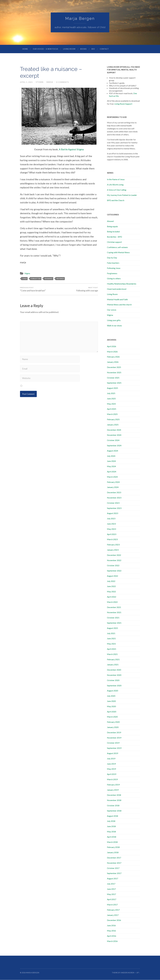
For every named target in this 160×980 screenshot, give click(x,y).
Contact (104, 49)
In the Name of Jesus (116, 179)
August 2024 (112, 451)
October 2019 (113, 743)
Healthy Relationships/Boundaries (122, 284)
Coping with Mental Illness (118, 252)
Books (83, 49)
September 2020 (114, 686)
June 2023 (111, 524)
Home (25, 49)
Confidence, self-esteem (117, 247)
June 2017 (111, 889)
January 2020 (113, 727)
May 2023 (111, 529)
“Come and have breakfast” (33, 289)
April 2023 (112, 534)
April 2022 (112, 597)
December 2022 (114, 555)
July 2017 (111, 884)
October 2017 (113, 868)
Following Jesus (114, 268)
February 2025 (113, 419)
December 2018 (114, 795)
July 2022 (111, 581)
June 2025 (111, 399)
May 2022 (111, 592)
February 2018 (113, 847)
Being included (113, 232)
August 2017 (112, 879)
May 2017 (111, 894)
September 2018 (114, 811)
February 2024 (113, 482)
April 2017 (112, 899)
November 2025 (114, 373)
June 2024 (111, 461)
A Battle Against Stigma (71, 149)
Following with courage (87, 289)
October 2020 (113, 680)
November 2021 (114, 612)
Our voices (112, 310)
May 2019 (111, 769)
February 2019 (113, 785)
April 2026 (112, 346)
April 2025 (112, 409)
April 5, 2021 (26, 82)
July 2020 (111, 696)
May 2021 (111, 644)
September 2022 (114, 571)
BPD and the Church (116, 200)
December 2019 (114, 733)
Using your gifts (114, 320)
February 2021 (113, 660)
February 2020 (113, 722)
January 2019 (113, 790)
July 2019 (111, 759)
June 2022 (111, 586)
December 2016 (114, 920)
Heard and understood (117, 289)
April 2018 (112, 837)
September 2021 (114, 623)
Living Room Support (123, 104)
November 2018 (114, 800)
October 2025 (113, 378)
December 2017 (114, 858)
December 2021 (114, 607)
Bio (93, 49)
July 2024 (111, 456)
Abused (110, 221)
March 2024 (112, 477)
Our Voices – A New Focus (45, 49)
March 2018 (112, 842)
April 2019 (112, 774)
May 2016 (111, 931)
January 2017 (113, 915)
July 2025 (111, 393)
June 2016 (111, 926)
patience (60, 279)
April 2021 (112, 649)
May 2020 (111, 706)
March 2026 (112, 352)
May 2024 (111, 466)
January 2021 (113, 665)
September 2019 (114, 748)
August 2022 (112, 576)
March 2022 (112, 602)
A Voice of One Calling (117, 190)
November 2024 (114, 435)
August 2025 (112, 388)
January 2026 (113, 362)
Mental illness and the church (119, 305)
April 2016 (112, 936)
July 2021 (111, 633)
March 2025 (112, 414)
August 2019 (112, 753)
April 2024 (112, 472)
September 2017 (114, 873)
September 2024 (114, 446)
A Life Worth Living (115, 185)
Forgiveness (112, 273)
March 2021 (112, 654)
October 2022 (113, 566)
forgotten (36, 279)
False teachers (113, 263)
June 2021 (111, 639)
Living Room (69, 49)
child (25, 279)
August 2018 (112, 816)
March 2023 (112, 539)
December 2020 (114, 670)
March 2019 (112, 779)
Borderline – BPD (114, 237)
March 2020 (112, 717)
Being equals (112, 226)
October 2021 (113, 618)
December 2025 (114, 367)
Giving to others (114, 279)
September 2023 (114, 508)
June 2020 (111, 701)
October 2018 (113, 806)
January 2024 (113, 487)
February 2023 (113, 545)
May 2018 (111, 832)
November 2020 (114, 675)
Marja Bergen (80, 19)
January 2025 (113, 425)
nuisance (49, 279)
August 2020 (112, 691)
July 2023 (111, 519)
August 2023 (112, 513)
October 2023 (113, 503)
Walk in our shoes (114, 326)
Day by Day (112, 258)
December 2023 (114, 492)
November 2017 (114, 863)
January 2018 (113, 852)
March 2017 (112, 905)
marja (50, 82)
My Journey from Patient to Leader (122, 195)
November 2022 (114, 560)
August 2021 (112, 628)
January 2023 (113, 550)
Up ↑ (138, 973)
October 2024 (113, 440)
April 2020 (112, 712)
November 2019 (114, 738)
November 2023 (114, 498)
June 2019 (111, 764)
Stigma (40, 82)
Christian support (114, 242)
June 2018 (111, 826)
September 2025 (114, 383)
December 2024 (114, 430)
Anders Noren (128, 973)
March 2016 (112, 941)
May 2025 (111, 404)
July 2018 (111, 821)
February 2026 (113, 357)
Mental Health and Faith (117, 300)
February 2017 (113, 910)
